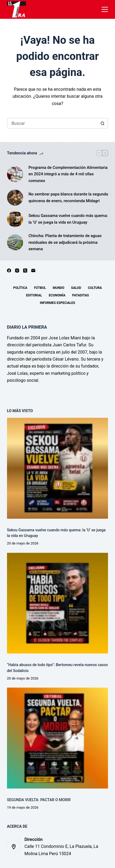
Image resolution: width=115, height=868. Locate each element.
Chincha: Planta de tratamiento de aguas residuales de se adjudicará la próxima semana (65, 242)
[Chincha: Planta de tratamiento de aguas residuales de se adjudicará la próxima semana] (15, 242)
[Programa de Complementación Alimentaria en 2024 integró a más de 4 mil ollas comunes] (15, 174)
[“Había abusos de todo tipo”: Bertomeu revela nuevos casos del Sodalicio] (58, 603)
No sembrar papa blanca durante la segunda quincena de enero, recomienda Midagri (68, 197)
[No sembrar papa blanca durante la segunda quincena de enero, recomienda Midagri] (15, 198)
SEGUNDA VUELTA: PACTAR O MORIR (39, 800)
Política (20, 288)
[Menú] (105, 9)
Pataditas (81, 295)
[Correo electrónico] (33, 270)
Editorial (34, 295)
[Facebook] (9, 270)
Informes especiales (58, 303)
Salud (76, 288)
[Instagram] (17, 270)
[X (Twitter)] (25, 270)
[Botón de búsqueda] (103, 123)
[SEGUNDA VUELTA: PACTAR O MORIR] (58, 738)
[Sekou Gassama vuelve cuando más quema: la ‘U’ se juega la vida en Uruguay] (15, 219)
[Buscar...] (52, 123)
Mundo (59, 288)
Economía (57, 295)
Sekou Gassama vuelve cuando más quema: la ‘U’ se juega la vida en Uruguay (68, 219)
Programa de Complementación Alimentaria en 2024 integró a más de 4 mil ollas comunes (68, 174)
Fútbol (40, 288)
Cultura (95, 288)
